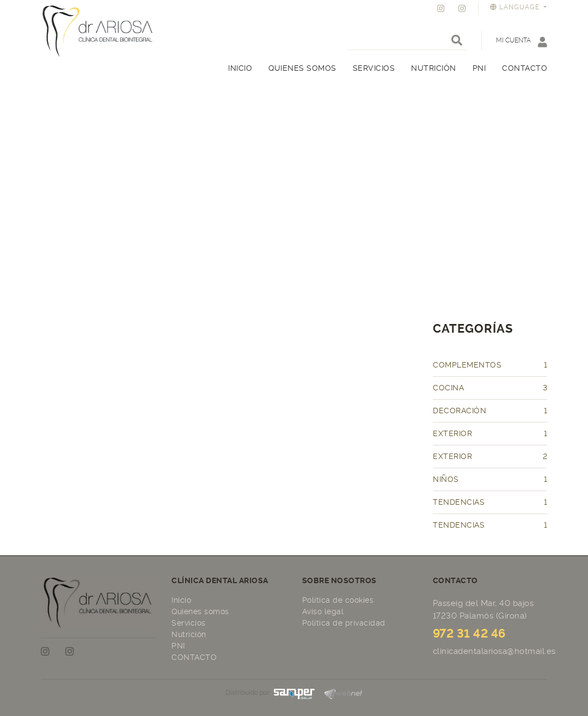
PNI (178, 646)
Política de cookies (338, 600)
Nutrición (189, 634)
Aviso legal (323, 611)
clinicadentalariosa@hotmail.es (494, 651)
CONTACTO (194, 657)
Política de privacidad (344, 623)
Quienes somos (200, 611)
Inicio (181, 600)
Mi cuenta (522, 42)
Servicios (189, 623)
